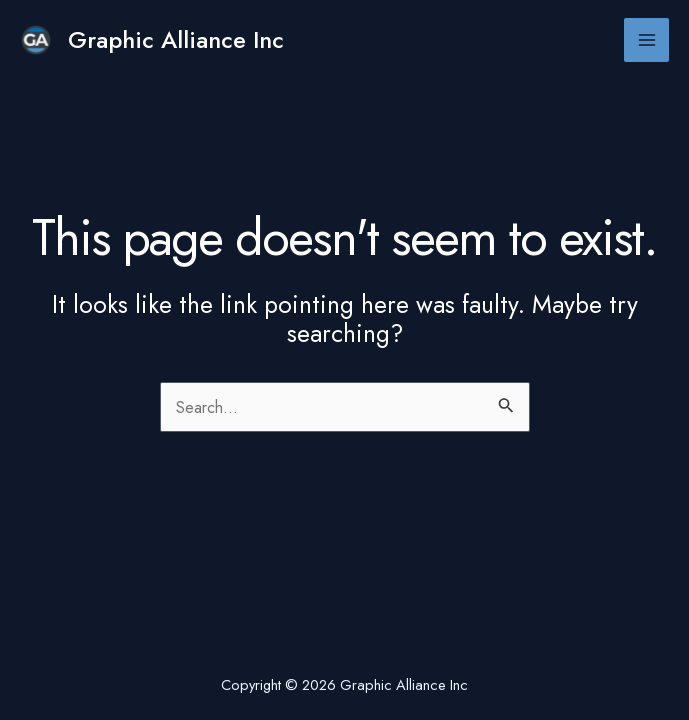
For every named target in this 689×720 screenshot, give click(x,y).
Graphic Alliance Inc (176, 40)
